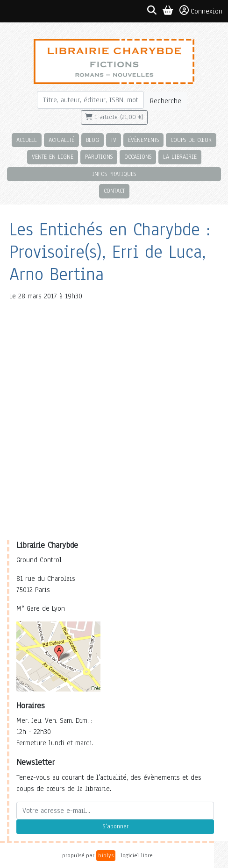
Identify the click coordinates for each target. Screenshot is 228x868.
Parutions (99, 157)
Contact (114, 191)
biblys (106, 855)
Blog (93, 140)
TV (114, 140)
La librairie (180, 157)
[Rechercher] (90, 100)
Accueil (27, 140)
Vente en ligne (53, 157)
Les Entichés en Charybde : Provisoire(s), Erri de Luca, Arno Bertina (110, 252)
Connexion (201, 11)
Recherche (166, 101)
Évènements (143, 140)
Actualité (61, 140)
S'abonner (115, 826)
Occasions (138, 157)
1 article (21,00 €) (114, 117)
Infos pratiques (114, 174)
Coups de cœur (191, 140)
